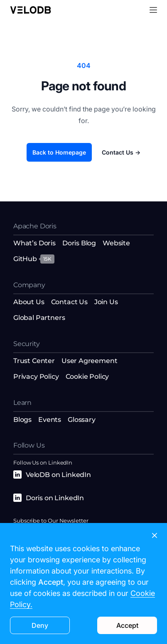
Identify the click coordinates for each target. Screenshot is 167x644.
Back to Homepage (59, 152)
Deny (40, 625)
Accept (127, 625)
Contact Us (121, 152)
